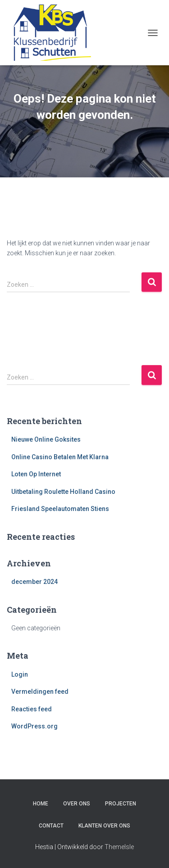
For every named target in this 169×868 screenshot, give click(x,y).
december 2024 (34, 582)
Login (20, 674)
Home (41, 804)
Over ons (77, 804)
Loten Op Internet (36, 474)
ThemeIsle (119, 847)
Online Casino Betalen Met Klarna (60, 457)
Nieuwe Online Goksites (46, 439)
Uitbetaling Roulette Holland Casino (63, 492)
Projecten (121, 804)
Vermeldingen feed (40, 692)
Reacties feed (32, 709)
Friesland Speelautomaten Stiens (60, 509)
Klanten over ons (104, 826)
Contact (51, 826)
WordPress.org (34, 726)
